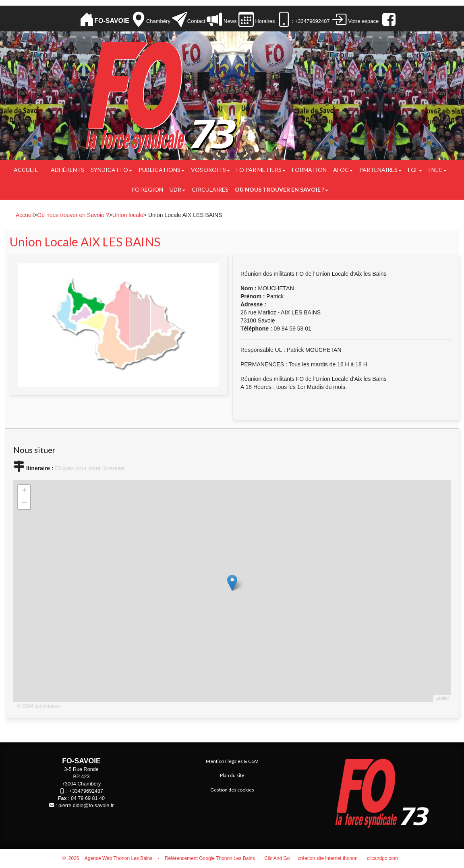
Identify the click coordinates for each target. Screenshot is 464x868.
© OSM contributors (39, 706)
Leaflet (442, 698)
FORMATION (309, 170)
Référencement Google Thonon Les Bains (210, 858)
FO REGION (148, 189)
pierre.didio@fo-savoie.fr (86, 806)
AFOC (343, 170)
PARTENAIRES (380, 170)
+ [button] (24, 491)
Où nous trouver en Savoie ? (282, 189)
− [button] (24, 503)
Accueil (26, 170)
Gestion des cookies (232, 790)
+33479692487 (86, 791)
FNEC (438, 170)
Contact (196, 21)
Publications (162, 170)
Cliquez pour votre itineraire (89, 468)
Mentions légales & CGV (232, 761)
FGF (415, 170)
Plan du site (232, 775)
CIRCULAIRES (210, 189)
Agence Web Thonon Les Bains (118, 858)
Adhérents (67, 170)
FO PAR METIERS (261, 170)
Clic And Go (277, 858)
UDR (177, 189)
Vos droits (210, 170)
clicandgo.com (382, 858)
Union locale (128, 215)
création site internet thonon (328, 858)
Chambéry (158, 21)
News (229, 21)
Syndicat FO (111, 170)
